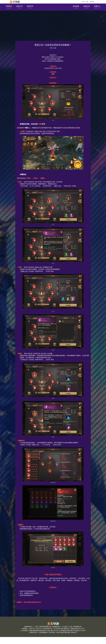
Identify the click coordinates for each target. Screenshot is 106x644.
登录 (83, 2)
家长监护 (68, 632)
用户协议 (52, 632)
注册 (87, 2)
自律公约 (74, 632)
